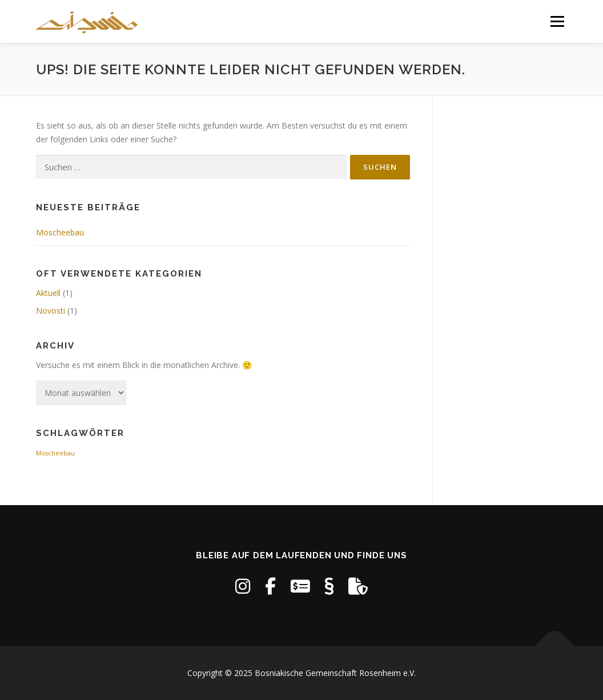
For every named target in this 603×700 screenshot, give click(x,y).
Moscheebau (60, 232)
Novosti (51, 311)
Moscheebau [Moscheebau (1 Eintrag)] (55, 453)
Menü (557, 21)
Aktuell (48, 293)
